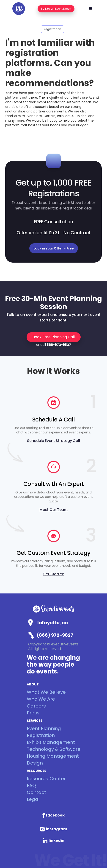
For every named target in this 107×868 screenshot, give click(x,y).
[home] (19, 9)
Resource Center (46, 779)
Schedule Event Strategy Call (53, 441)
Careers (36, 706)
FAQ (31, 785)
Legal (33, 799)
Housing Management (53, 756)
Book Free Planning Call (54, 337)
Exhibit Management (51, 742)
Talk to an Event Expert (56, 9)
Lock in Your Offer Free (54, 248)
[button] (91, 9)
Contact (36, 792)
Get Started (53, 574)
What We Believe (46, 692)
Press (33, 713)
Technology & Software (54, 749)
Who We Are (41, 699)
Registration (41, 735)
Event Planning (44, 728)
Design (35, 763)
